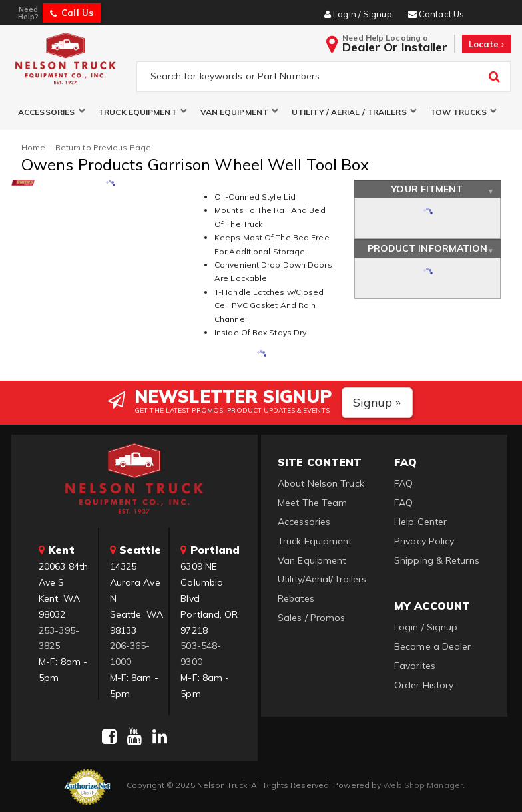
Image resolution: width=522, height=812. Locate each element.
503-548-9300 (201, 654)
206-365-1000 (130, 654)
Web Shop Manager (423, 785)
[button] (51, 112)
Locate (486, 44)
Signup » (377, 402)
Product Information (428, 249)
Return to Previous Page (103, 147)
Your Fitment (427, 189)
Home (33, 147)
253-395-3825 (59, 638)
